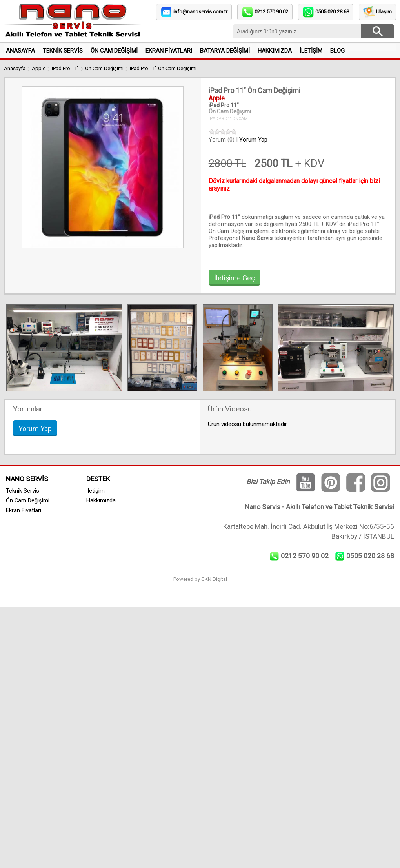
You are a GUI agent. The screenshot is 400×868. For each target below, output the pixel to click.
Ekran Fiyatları (24, 510)
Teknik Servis (23, 491)
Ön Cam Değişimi (104, 68)
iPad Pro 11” (65, 68)
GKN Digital (214, 579)
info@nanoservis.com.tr (200, 12)
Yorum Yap (253, 140)
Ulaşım (384, 12)
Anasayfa (15, 68)
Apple (39, 68)
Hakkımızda (101, 500)
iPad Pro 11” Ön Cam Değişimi (163, 68)
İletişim (95, 491)
